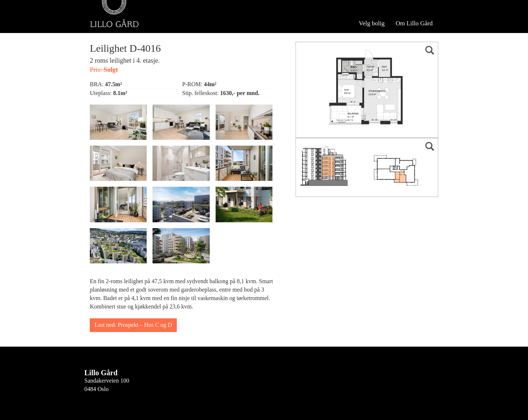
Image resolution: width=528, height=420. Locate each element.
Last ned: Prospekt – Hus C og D (133, 325)
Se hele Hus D (158, 25)
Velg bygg (111, 25)
